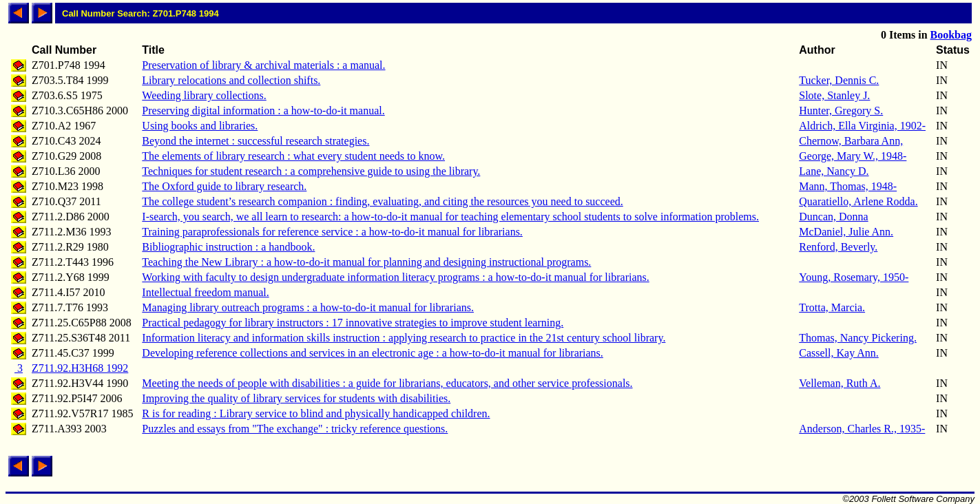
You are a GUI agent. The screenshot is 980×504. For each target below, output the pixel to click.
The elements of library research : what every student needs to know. (293, 156)
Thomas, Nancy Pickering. (858, 338)
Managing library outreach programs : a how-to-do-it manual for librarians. (308, 307)
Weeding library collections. (204, 95)
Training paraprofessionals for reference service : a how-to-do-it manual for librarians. (332, 232)
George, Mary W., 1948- (853, 156)
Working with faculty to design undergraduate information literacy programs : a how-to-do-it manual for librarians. (395, 277)
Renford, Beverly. (838, 247)
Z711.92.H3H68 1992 (80, 368)
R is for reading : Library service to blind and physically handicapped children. (316, 413)
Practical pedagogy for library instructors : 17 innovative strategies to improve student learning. (353, 323)
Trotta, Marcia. (832, 307)
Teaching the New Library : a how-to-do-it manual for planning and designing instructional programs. (366, 262)
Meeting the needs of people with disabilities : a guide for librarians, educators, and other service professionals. (387, 383)
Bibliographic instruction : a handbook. (228, 247)
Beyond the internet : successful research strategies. (256, 141)
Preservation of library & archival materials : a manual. (263, 65)
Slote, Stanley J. (834, 95)
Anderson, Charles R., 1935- (862, 429)
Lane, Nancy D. (834, 171)
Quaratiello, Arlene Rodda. (858, 201)
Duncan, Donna (833, 217)
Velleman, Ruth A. (840, 383)
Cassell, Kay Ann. (839, 353)
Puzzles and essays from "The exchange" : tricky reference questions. (295, 429)
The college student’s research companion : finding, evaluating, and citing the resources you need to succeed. (382, 201)
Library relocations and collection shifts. (231, 80)
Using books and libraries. (200, 126)
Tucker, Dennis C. (839, 80)
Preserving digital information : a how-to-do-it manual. (263, 111)
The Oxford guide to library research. (224, 186)
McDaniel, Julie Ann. (846, 232)
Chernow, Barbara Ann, (851, 141)
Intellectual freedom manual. (205, 292)
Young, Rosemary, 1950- (854, 277)
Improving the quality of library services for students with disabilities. (296, 398)
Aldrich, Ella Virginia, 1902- (862, 126)
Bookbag (951, 35)
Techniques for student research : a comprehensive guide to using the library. (311, 171)
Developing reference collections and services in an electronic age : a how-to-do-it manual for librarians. (373, 353)
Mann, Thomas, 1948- (848, 186)
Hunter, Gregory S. (841, 111)
